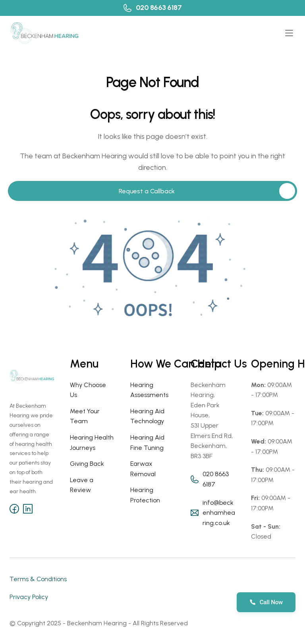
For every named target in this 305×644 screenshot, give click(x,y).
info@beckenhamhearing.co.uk (219, 513)
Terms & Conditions (38, 579)
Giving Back (87, 464)
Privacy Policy (29, 597)
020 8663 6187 (159, 8)
